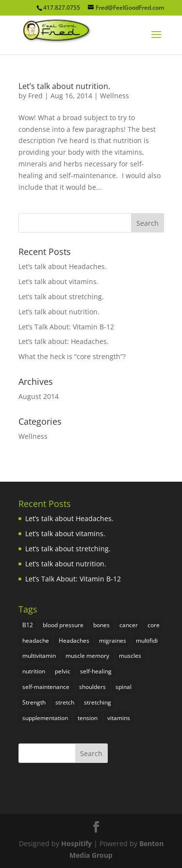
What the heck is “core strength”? (72, 356)
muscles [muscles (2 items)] (130, 656)
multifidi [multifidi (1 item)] (147, 641)
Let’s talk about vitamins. (58, 281)
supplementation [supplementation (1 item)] (45, 718)
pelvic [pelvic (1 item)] (63, 671)
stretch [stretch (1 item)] (65, 702)
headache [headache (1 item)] (36, 641)
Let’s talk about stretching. (61, 297)
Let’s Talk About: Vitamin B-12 (66, 327)
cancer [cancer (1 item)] (129, 625)
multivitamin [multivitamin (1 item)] (39, 656)
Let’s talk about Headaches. (63, 266)
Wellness (115, 96)
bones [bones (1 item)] (101, 625)
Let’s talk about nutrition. (64, 86)
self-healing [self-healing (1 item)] (96, 671)
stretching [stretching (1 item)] (98, 702)
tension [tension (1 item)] (88, 718)
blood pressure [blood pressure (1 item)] (63, 625)
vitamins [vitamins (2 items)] (119, 718)
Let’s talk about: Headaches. (64, 341)
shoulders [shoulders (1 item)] (92, 687)
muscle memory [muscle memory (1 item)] (87, 656)
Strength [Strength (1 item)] (34, 702)
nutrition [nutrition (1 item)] (34, 671)
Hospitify (76, 843)
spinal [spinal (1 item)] (124, 687)
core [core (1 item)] (154, 625)
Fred (35, 96)
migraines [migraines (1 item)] (113, 641)
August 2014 (39, 396)
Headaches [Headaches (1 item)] (74, 641)
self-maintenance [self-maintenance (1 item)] (46, 687)
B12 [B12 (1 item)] (28, 625)
